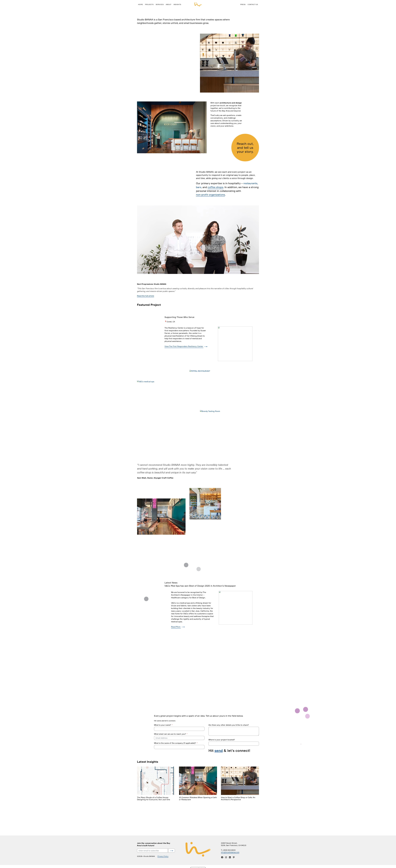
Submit (171, 862)
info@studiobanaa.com (231, 863)
